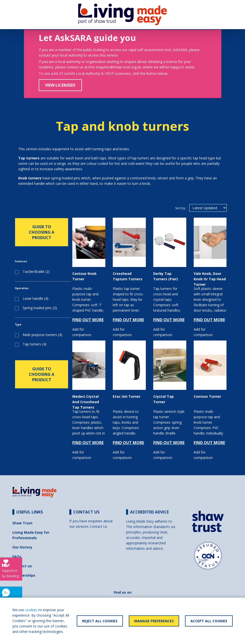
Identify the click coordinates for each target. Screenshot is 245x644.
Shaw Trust (22, 523)
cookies (31, 610)
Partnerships (24, 575)
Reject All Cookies (100, 621)
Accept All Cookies (209, 621)
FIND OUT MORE (88, 320)
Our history (22, 547)
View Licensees (60, 85)
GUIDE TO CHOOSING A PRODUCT (42, 232)
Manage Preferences (154, 621)
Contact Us (98, 526)
